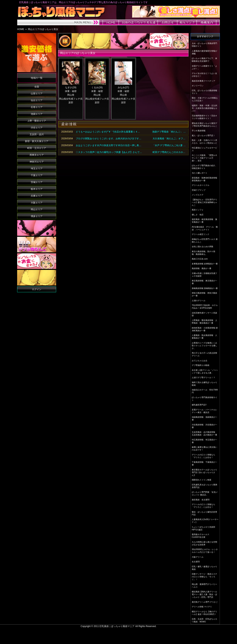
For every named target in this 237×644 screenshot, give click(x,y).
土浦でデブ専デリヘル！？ (203, 378)
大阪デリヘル (198, 557)
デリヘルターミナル (201, 185)
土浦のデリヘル (199, 301)
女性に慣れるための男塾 (203, 247)
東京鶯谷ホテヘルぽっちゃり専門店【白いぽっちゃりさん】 (204, 472)
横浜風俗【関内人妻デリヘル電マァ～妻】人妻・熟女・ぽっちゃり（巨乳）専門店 (204, 594)
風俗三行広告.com (200, 259)
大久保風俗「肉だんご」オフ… (169, 139)
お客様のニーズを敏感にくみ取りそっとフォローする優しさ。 (204, 346)
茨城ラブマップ (199, 190)
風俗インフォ (198, 210)
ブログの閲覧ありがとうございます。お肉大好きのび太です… (109, 139)
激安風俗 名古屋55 (201, 500)
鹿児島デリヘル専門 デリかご (205, 602)
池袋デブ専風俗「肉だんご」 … (169, 132)
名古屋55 (196, 562)
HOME (21, 29)
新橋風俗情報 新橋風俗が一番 (205, 288)
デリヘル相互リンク (201, 234)
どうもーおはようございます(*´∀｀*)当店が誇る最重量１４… (108, 132)
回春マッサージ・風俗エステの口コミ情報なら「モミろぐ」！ (204, 577)
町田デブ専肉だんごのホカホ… (169, 152)
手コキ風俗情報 (199, 131)
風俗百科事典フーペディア (203, 81)
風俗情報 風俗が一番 (202, 268)
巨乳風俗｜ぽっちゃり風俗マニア (117, 626)
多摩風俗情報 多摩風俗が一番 (205, 264)
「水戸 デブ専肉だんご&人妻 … (169, 145)
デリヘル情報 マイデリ (202, 607)
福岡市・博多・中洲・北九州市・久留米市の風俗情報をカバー (204, 108)
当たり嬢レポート (200, 173)
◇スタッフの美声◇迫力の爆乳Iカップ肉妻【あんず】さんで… (109, 152)
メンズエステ (198, 195)
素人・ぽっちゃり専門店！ (203, 136)
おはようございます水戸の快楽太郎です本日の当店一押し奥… (109, 145)
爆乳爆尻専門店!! (199, 405)
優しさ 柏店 (198, 215)
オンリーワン (198, 86)
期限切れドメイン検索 (202, 480)
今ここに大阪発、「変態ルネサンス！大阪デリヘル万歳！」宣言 (204, 158)
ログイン (37, 289)
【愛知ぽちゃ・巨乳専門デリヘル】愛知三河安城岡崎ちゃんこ (204, 202)
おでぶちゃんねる (200, 361)
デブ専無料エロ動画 (201, 365)
